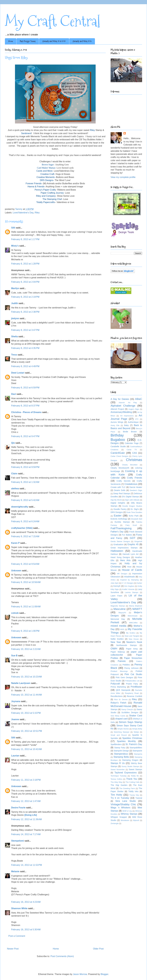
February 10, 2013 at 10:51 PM (27, 731)
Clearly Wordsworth (120, 468)
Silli (13, 228)
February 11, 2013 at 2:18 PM (26, 780)
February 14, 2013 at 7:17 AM (26, 834)
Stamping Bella (121, 757)
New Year (116, 642)
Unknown (16, 571)
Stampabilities (136, 748)
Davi (14, 394)
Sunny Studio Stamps (130, 766)
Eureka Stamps (122, 522)
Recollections (117, 696)
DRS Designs (117, 512)
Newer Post (13, 949)
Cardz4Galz (118, 453)
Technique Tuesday (119, 776)
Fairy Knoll (131, 525)
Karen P (15, 543)
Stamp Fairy (120, 748)
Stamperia (138, 754)
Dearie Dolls (120, 490)
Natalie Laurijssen (21, 683)
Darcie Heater (136, 487)
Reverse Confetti (134, 696)
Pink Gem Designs (124, 677)
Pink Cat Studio (133, 674)
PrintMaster (136, 687)
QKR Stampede (123, 690)
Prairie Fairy (132, 684)
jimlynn (15, 318)
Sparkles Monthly (126, 741)
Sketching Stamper (122, 732)
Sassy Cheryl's (127, 709)
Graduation (119, 544)
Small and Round (119, 735)
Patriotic (122, 661)
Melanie (15, 871)
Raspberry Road (132, 693)
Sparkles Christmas (132, 738)
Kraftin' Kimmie (128, 589)
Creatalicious (131, 484)
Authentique (133, 422)
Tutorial (139, 798)
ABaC (139, 399)
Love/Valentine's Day (23, 213)
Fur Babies (127, 535)
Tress (14, 355)
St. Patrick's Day (134, 744)
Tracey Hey (134, 795)
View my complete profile (123, 177)
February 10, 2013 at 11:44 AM (26, 695)
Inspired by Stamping (129, 580)
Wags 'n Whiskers (120, 808)
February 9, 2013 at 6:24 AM (25, 521)
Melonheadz (133, 616)
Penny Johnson (131, 668)
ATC (137, 419)
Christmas (134, 460)
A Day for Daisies (120, 399)
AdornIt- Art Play (128, 403)
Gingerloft (138, 541)
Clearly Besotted (130, 465)
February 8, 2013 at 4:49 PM (25, 366)
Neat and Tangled (132, 636)
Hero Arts (125, 560)
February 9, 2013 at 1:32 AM (25, 482)
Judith (15, 303)
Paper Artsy (132, 649)
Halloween (117, 551)
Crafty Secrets (123, 481)
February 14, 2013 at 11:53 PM (27, 865)
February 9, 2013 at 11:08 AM (26, 607)
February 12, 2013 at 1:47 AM (26, 801)
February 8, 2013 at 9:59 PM (25, 467)
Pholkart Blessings (119, 671)
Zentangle (115, 823)
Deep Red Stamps (122, 494)
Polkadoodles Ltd (132, 681)
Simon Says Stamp (131, 722)
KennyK (117, 586)
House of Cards (132, 570)
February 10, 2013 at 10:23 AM (26, 677)
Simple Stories (123, 729)
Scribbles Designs (130, 712)
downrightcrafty (20, 507)
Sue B (15, 656)
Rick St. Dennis (121, 700)
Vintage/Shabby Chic (123, 804)
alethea (15, 489)
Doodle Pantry (120, 509)
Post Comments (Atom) (62, 956)
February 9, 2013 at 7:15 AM (25, 536)
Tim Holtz (116, 795)
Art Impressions (127, 416)
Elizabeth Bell (137, 519)
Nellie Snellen (117, 639)
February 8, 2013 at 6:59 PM (25, 388)
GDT (133, 538)
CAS (135, 453)
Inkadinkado (129, 577)
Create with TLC (118, 487)
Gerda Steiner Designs (120, 541)
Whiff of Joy (127, 811)
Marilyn (15, 288)
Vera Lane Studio (126, 801)
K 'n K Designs (128, 583)
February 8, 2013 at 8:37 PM (25, 406)
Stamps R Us (118, 763)
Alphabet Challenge (123, 406)
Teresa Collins (116, 779)
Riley (37, 213)
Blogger (104, 974)
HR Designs (122, 574)
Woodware (125, 820)
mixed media (118, 626)
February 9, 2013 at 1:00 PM (25, 631)
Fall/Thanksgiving (121, 528)
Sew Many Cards (118, 716)
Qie (13, 443)
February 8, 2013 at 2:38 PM (25, 312)
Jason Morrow (80, 974)
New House (134, 639)
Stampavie (137, 751)
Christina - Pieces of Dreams (26, 412)
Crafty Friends (135, 478)
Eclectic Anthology (119, 519)
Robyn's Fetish (119, 703)
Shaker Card (136, 716)
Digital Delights (118, 503)
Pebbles (126, 665)
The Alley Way (116, 782)
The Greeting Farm (127, 788)
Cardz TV (132, 450)
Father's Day (117, 532)
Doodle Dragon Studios (132, 506)
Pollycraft (115, 684)
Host (129, 567)
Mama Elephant (136, 606)
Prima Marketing (118, 687)
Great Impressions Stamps (124, 548)
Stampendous (121, 754)
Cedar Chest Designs (119, 456)
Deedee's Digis (136, 490)
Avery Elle (115, 425)
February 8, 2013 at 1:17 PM (25, 239)
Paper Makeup (118, 652)
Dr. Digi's (135, 509)
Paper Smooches (133, 658)
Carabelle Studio (118, 446)
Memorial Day (118, 619)
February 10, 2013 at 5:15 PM (26, 713)
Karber (139, 583)
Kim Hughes (129, 586)
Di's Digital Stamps (130, 497)
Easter (118, 516)
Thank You (132, 779)
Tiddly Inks (133, 791)
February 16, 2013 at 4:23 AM (26, 902)
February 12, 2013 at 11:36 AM (26, 819)
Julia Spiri (115, 583)
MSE (122, 629)
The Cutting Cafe (132, 782)
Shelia (14, 336)
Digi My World (116, 500)
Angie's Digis (134, 409)
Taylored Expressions (126, 773)
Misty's (15, 246)
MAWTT (137, 609)
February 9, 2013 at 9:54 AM (25, 564)
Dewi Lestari (18, 373)
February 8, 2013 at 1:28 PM (25, 264)
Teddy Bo (135, 776)
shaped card (121, 719)
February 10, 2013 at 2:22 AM (26, 649)
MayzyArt (122, 613)
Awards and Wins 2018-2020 (54, 41)
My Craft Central (53, 21)
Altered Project (117, 409)
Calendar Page (132, 443)
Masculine (120, 609)
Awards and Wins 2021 (82, 41)
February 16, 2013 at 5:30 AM (26, 930)
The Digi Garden (119, 785)
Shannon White (19, 908)
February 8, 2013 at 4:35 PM (25, 348)
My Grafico (131, 633)
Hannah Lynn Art (130, 554)
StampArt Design (121, 751)
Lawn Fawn (116, 596)
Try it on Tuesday (120, 798)
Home (11, 41)
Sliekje (136, 732)
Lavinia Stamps (132, 592)
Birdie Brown (130, 432)
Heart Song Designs (120, 557)
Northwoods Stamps (127, 645)
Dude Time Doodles (134, 512)
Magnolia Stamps (118, 606)
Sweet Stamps (135, 769)
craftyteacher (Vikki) (22, 528)
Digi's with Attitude (132, 500)
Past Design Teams (28, 41)
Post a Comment (17, 936)
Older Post (98, 949)
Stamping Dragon (130, 760)
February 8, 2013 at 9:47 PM (25, 436)
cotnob (15, 613)
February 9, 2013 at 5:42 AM (25, 500)
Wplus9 (136, 820)
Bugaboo (118, 440)
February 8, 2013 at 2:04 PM (25, 282)
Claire (14, 474)
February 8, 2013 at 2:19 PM (25, 297)
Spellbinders (116, 744)
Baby (126, 425)
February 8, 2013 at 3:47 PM (25, 330)
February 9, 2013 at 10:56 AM (26, 582)
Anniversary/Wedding (121, 412)
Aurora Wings (117, 422)
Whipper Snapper (119, 817)
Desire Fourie (18, 808)
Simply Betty (137, 729)
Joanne (15, 719)
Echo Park (134, 516)
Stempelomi (18, 841)
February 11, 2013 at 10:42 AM (26, 749)
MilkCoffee (133, 623)
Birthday (117, 435)
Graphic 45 (133, 544)
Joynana (16, 701)
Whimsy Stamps (129, 814)
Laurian (15, 756)
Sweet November (118, 770)
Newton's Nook (134, 642)
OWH (114, 649)
